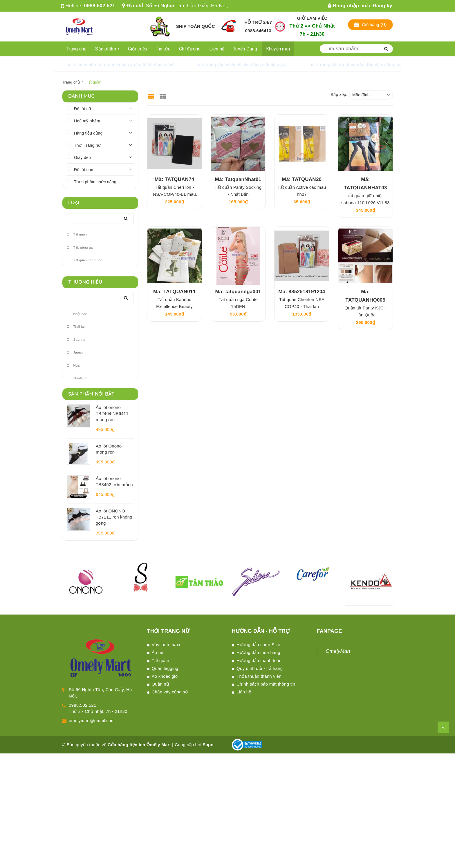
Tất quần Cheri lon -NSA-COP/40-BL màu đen (174, 194)
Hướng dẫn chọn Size (258, 645)
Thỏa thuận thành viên (259, 676)
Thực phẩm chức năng (95, 182)
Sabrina (76, 340)
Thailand (77, 378)
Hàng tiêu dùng (88, 133)
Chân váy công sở (170, 692)
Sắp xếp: (339, 95)
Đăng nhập (343, 6)
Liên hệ (217, 49)
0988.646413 (258, 31)
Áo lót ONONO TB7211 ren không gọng (114, 517)
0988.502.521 (100, 6)
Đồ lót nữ (83, 109)
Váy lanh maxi (166, 645)
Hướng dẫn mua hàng (258, 652)
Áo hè (158, 652)
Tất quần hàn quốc (84, 260)
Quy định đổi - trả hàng (260, 668)
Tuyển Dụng (245, 49)
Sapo (208, 745)
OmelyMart (338, 651)
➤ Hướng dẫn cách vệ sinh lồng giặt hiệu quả (242, 65)
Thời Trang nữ (87, 145)
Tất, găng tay (80, 248)
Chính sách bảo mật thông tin (266, 684)
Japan (75, 353)
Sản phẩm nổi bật (91, 394)
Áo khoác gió (165, 676)
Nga (73, 366)
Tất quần (77, 234)
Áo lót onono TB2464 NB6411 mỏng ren (112, 413)
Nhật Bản (77, 314)
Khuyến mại (278, 49)
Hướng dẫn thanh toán (259, 660)
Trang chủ (76, 49)
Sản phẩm (107, 49)
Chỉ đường (190, 49)
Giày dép (82, 157)
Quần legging (165, 668)
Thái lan (76, 327)
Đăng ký (382, 6)
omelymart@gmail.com (92, 721)
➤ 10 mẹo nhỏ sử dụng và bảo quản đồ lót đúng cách (121, 65)
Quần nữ (161, 684)
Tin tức (163, 49)
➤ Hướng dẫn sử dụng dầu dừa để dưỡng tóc (356, 65)
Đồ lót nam (84, 170)
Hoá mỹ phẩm (87, 121)
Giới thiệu (138, 49)
